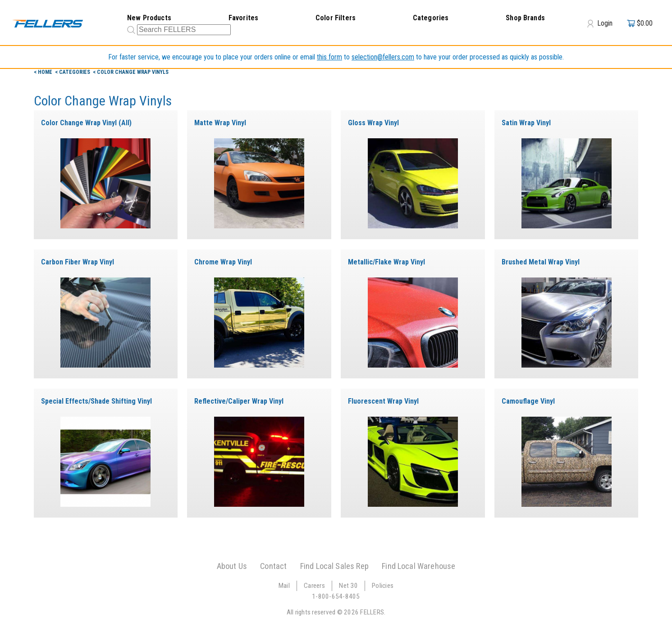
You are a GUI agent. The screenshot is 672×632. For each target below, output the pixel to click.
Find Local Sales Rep (334, 566)
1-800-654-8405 (336, 596)
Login (600, 23)
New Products (149, 18)
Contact (273, 566)
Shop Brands (525, 18)
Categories (431, 18)
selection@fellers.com (383, 57)
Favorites (243, 18)
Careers (314, 586)
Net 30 (348, 586)
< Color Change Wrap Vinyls (131, 72)
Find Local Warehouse (418, 566)
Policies (383, 586)
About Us (232, 566)
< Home (44, 72)
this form (329, 57)
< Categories (73, 72)
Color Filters (336, 18)
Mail (284, 586)
